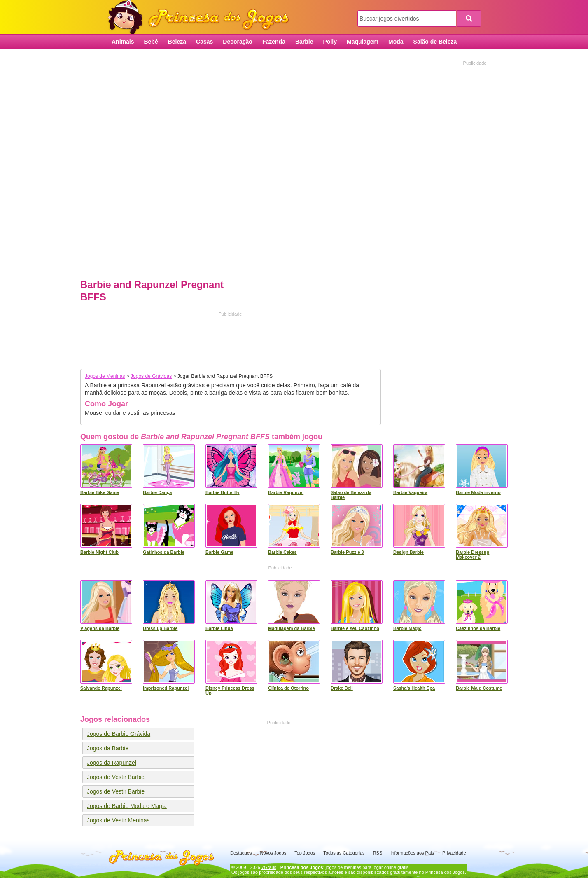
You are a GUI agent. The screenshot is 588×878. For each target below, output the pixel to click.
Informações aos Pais (412, 853)
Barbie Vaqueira (410, 492)
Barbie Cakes (282, 552)
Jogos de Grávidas (151, 376)
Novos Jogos (273, 853)
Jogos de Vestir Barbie (116, 777)
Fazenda (274, 42)
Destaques (241, 853)
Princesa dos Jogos (201, 18)
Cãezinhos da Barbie (478, 628)
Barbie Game (219, 552)
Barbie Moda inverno (478, 492)
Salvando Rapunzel (101, 688)
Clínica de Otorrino (288, 688)
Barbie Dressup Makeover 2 (472, 555)
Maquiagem (363, 42)
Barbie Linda (219, 628)
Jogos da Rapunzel (112, 763)
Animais (123, 42)
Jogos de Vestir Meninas (118, 820)
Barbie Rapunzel (286, 492)
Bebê (151, 42)
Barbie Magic (407, 628)
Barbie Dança (157, 492)
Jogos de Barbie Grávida (119, 734)
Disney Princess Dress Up (230, 691)
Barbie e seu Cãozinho (355, 628)
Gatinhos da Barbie (164, 552)
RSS (378, 853)
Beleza (177, 42)
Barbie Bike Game (100, 492)
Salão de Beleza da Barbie (351, 495)
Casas (204, 42)
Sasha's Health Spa (414, 688)
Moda (396, 42)
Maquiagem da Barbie (292, 628)
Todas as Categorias (344, 853)
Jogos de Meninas (105, 376)
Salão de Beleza (435, 42)
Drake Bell (342, 688)
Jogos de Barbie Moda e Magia (127, 806)
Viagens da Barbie (100, 628)
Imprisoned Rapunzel (166, 688)
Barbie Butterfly (223, 492)
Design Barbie (408, 552)
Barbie (304, 42)
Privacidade (454, 853)
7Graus (269, 867)
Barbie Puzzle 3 (347, 552)
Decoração (238, 42)
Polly (330, 42)
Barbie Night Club (99, 552)
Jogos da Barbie (108, 748)
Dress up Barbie (160, 628)
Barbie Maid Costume (479, 688)
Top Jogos (305, 853)
